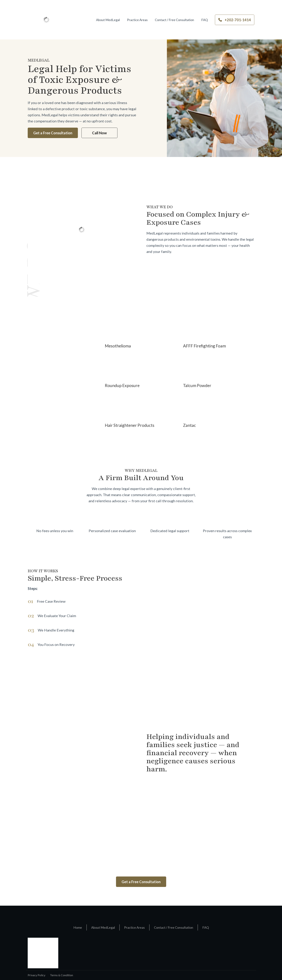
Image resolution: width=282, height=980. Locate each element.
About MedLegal (108, 20)
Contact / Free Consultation (174, 20)
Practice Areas (137, 20)
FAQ (204, 20)
